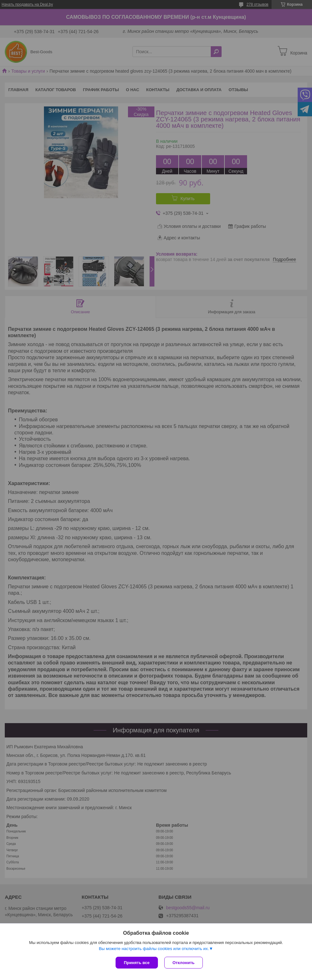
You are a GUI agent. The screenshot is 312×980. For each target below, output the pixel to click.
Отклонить (184, 963)
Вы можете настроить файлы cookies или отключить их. (154, 949)
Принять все (137, 963)
